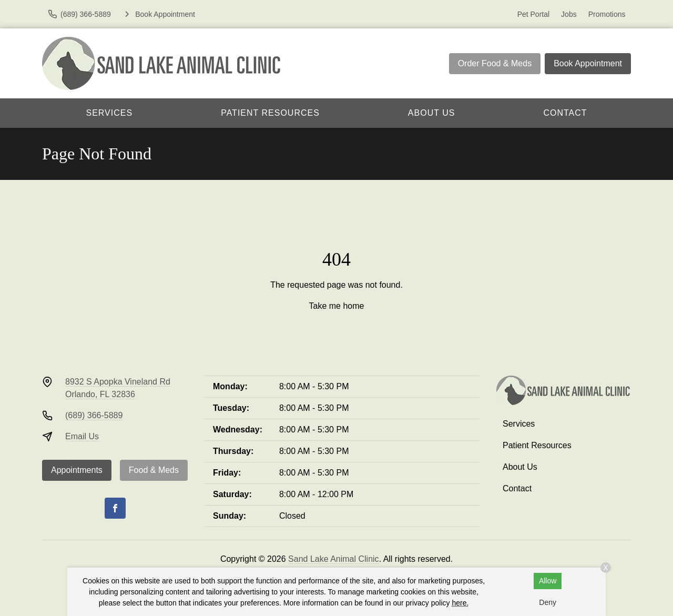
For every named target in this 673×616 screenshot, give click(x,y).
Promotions (607, 14)
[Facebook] (115, 508)
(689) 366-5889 (94, 415)
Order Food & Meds (495, 63)
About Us (432, 113)
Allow (548, 581)
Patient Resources (270, 113)
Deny (548, 602)
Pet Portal (533, 14)
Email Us (82, 436)
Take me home (337, 306)
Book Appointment (588, 63)
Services (110, 113)
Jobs (569, 14)
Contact (565, 113)
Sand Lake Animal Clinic (334, 559)
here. (460, 603)
